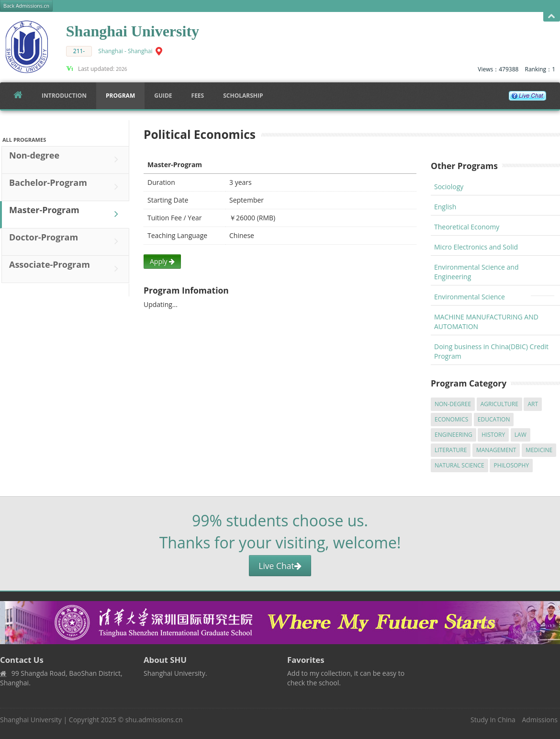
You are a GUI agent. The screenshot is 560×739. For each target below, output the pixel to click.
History (493, 435)
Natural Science (459, 465)
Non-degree (66, 159)
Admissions (540, 720)
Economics (451, 419)
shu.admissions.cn (154, 720)
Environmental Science (470, 297)
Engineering (454, 435)
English (445, 207)
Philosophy (511, 465)
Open (552, 17)
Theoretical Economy (467, 227)
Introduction (64, 96)
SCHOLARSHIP (243, 96)
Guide (163, 96)
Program (120, 96)
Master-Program (66, 214)
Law (521, 435)
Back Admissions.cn (26, 6)
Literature (451, 450)
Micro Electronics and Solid (476, 247)
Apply (162, 261)
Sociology (449, 187)
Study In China (493, 720)
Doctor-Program (66, 241)
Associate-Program (66, 269)
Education (494, 419)
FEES (198, 96)
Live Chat (280, 566)
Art (533, 404)
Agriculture (499, 404)
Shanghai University (31, 720)
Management (496, 450)
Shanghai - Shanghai (125, 51)
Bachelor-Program (66, 187)
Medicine (539, 450)
